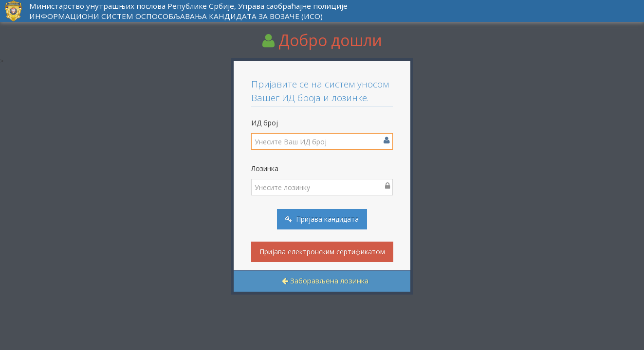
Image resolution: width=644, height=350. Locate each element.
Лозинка (265, 168)
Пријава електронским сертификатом (322, 252)
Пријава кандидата (322, 219)
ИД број (265, 123)
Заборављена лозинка (325, 280)
